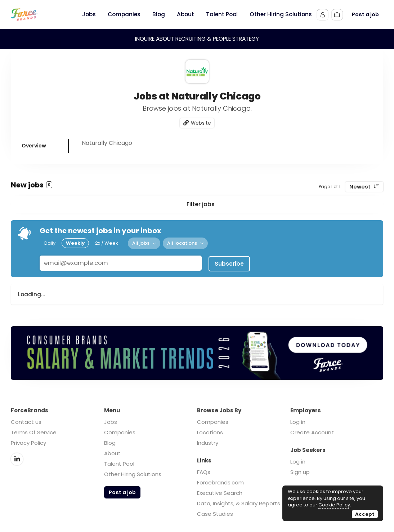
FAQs (204, 471)
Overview (34, 146)
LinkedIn (17, 457)
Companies (120, 431)
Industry (208, 441)
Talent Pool (119, 462)
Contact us (26, 420)
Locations (210, 431)
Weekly (75, 243)
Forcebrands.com (220, 481)
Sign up (300, 471)
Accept (365, 514)
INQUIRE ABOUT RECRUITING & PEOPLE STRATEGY (197, 39)
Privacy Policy (28, 441)
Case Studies (215, 512)
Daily (50, 243)
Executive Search (220, 491)
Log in (298, 420)
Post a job (365, 14)
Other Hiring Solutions (133, 473)
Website (201, 123)
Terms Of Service (34, 431)
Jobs (111, 420)
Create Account (312, 431)
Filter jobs (201, 205)
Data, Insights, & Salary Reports (239, 502)
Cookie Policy (334, 505)
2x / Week (107, 243)
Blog (110, 441)
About (112, 452)
